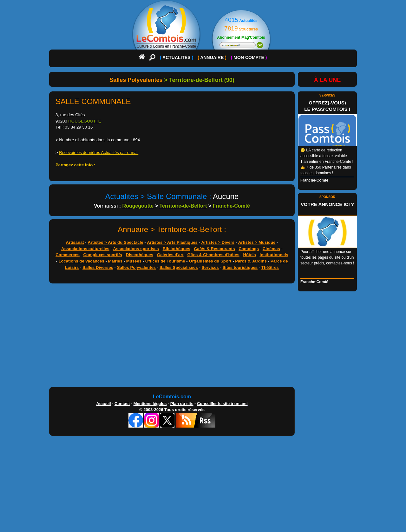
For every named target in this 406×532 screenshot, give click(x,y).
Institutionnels (274, 255)
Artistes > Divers (218, 242)
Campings (249, 249)
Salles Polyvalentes (136, 267)
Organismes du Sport (210, 261)
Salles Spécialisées (179, 267)
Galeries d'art (170, 255)
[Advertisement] (172, 337)
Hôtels (250, 255)
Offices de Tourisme (165, 261)
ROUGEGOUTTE (85, 121)
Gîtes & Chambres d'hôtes (213, 255)
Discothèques (140, 255)
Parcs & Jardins (251, 261)
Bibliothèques (177, 249)
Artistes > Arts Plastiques (172, 242)
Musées (134, 261)
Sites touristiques (240, 267)
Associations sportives (136, 249)
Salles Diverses (98, 267)
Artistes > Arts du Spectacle (115, 242)
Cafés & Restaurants (215, 249)
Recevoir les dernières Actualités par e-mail (99, 153)
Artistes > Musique (257, 242)
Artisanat (75, 242)
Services (210, 267)
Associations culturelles (85, 249)
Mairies (115, 261)
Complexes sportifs (103, 255)
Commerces (68, 255)
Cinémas (271, 249)
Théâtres (270, 267)
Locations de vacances (81, 261)
